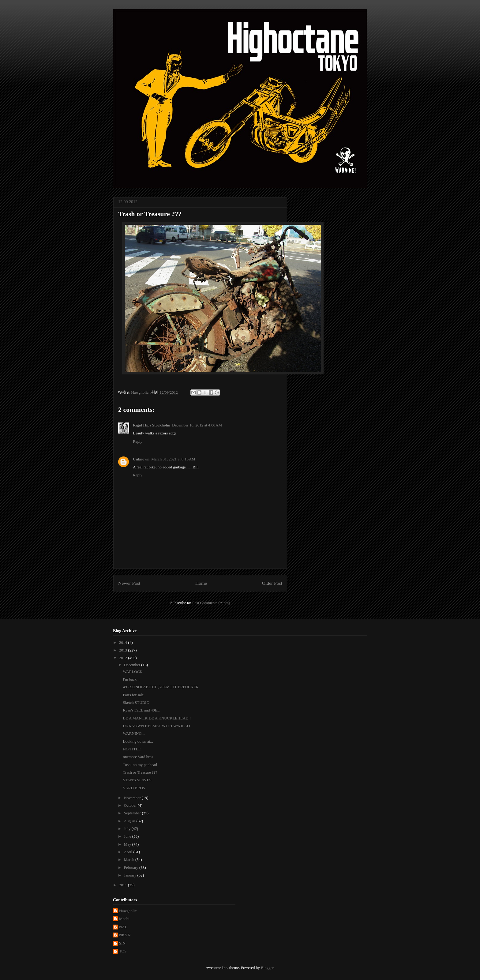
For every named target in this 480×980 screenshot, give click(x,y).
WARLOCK (133, 672)
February (132, 867)
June (128, 836)
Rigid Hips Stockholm (152, 425)
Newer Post (129, 583)
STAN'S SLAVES (137, 780)
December (133, 665)
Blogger (267, 968)
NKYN (125, 935)
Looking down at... (138, 741)
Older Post (272, 583)
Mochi (124, 919)
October (131, 805)
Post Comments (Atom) (211, 603)
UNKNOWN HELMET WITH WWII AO (156, 726)
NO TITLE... (133, 749)
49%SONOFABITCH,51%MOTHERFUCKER (161, 687)
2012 (124, 658)
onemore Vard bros (138, 757)
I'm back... (131, 679)
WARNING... (134, 733)
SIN (122, 943)
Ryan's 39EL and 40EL (141, 710)
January (131, 875)
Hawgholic (128, 911)
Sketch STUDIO (136, 702)
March (130, 860)
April (129, 852)
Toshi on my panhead (140, 765)
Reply (138, 441)
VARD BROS (134, 788)
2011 (124, 885)
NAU (123, 927)
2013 (124, 650)
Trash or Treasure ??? (140, 772)
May (128, 844)
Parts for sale (133, 695)
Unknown (141, 459)
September (133, 813)
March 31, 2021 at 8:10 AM (173, 459)
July (128, 829)
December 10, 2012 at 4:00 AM (197, 425)
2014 (124, 642)
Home (201, 583)
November (133, 798)
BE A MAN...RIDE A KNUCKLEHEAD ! (157, 718)
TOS (123, 951)
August (130, 821)
